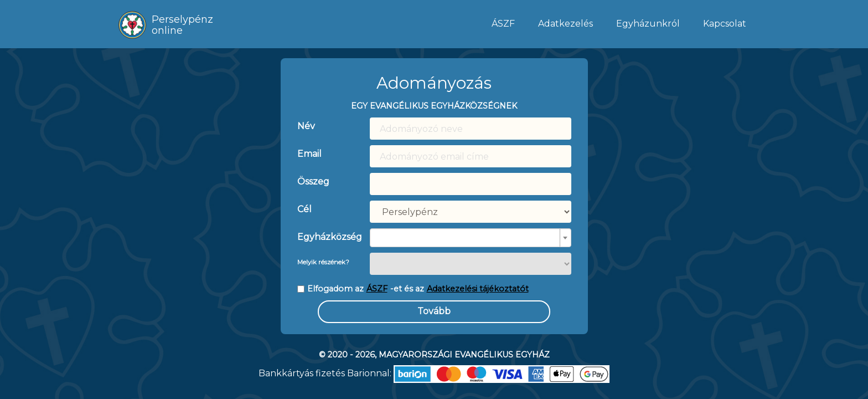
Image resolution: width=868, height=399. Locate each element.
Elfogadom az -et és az (413, 289)
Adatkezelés (565, 24)
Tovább (434, 311)
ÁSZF (503, 24)
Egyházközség (325, 237)
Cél (304, 209)
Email (309, 154)
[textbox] (467, 238)
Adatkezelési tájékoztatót (478, 289)
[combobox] (471, 238)
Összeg (313, 181)
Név (306, 126)
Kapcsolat (725, 24)
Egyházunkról (648, 24)
